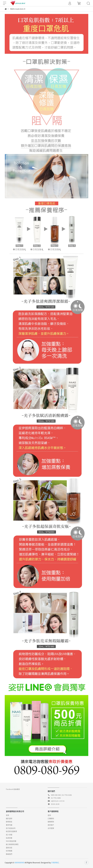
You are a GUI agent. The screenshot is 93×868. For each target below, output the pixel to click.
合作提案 (51, 828)
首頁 (8, 815)
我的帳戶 (51, 825)
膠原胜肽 (9, 822)
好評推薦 (9, 851)
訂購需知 (51, 818)
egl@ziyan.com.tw (58, 801)
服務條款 (51, 822)
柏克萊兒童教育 (11, 831)
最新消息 (9, 848)
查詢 (49, 815)
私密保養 (9, 838)
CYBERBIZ (55, 863)
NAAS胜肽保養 (11, 841)
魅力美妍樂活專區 (12, 844)
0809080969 (19, 863)
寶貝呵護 (9, 825)
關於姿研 (9, 818)
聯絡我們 (9, 854)
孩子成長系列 (11, 828)
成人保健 (9, 835)
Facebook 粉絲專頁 (13, 789)
